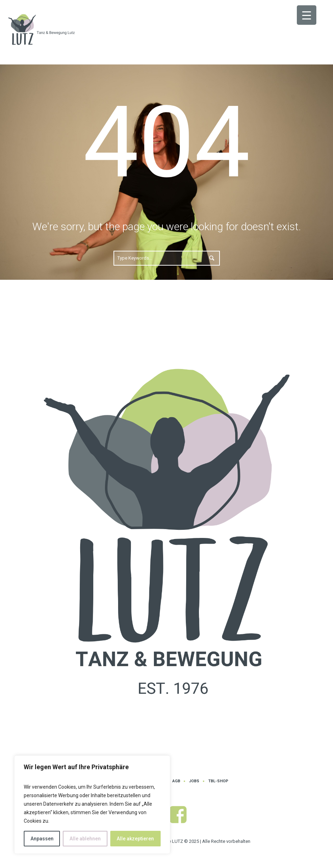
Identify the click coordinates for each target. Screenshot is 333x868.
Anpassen (42, 839)
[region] (92, 805)
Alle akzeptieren (135, 839)
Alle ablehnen (85, 839)
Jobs (194, 781)
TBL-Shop (218, 781)
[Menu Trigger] (307, 15)
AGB (176, 781)
